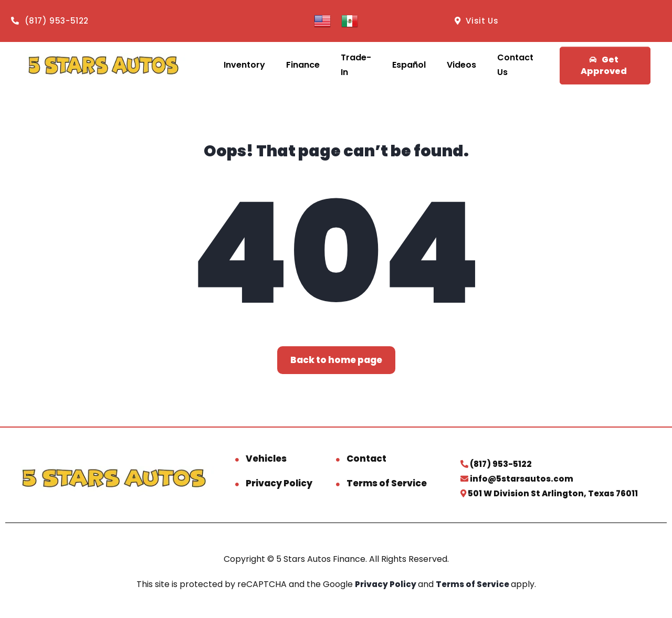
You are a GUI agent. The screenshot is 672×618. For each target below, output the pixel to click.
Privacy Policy (279, 483)
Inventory (244, 65)
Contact (366, 459)
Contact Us (515, 65)
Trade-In (356, 65)
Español (409, 65)
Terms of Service (387, 483)
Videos (461, 65)
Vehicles (266, 459)
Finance (303, 65)
